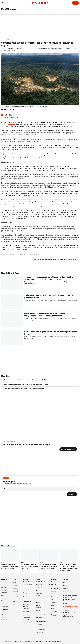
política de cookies (27, 642)
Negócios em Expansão (39, 633)
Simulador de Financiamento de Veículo (27, 618)
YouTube (65, 582)
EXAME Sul (39, 588)
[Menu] (2, 3)
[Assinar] (67, 3)
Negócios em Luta (40, 615)
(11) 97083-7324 (70, 613)
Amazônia (11, 124)
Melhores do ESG (40, 629)
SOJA (13, 13)
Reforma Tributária (38, 606)
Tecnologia (16, 594)
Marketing (15, 585)
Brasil (3, 595)
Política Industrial (41, 618)
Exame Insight (5, 607)
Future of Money (15, 598)
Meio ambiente (23, 254)
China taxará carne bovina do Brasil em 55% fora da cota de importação (24, 389)
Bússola (38, 590)
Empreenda (54, 611)
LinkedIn (65, 585)
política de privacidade (39, 642)
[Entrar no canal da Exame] (68, 449)
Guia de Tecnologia (26, 588)
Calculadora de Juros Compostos (28, 612)
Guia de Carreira (27, 597)
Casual (14, 582)
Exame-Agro (33, 254)
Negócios (4, 617)
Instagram (65, 588)
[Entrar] (75, 3)
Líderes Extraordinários (40, 611)
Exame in (54, 591)
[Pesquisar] (6, 3)
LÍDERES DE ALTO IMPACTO (5, 591)
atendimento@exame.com (70, 606)
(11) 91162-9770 (70, 600)
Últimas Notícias (3, 587)
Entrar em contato (68, 597)
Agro (52, 608)
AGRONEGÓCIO (5, 13)
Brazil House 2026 (41, 585)
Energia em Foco (40, 598)
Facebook (65, 591)
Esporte (15, 588)
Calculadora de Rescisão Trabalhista (27, 607)
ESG (2, 604)
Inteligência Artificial (4, 610)
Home (2, 40)
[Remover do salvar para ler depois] (19, 110)
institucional (9, 642)
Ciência (15, 601)
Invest (3, 614)
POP (14, 604)
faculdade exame (54, 580)
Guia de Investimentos (27, 593)
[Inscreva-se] (72, 494)
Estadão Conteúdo (8, 114)
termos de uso (17, 642)
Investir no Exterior (39, 602)
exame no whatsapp (9, 442)
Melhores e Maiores (39, 625)
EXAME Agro (8, 9)
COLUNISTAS (5, 620)
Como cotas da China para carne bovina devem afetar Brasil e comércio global (26, 384)
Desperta (6, 478)
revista (53, 585)
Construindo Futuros (39, 594)
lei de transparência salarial (53, 642)
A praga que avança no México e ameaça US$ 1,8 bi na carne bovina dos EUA (25, 380)
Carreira (3, 598)
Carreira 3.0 (54, 594)
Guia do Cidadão (27, 585)
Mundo (14, 579)
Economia (4, 601)
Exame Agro (16, 591)
